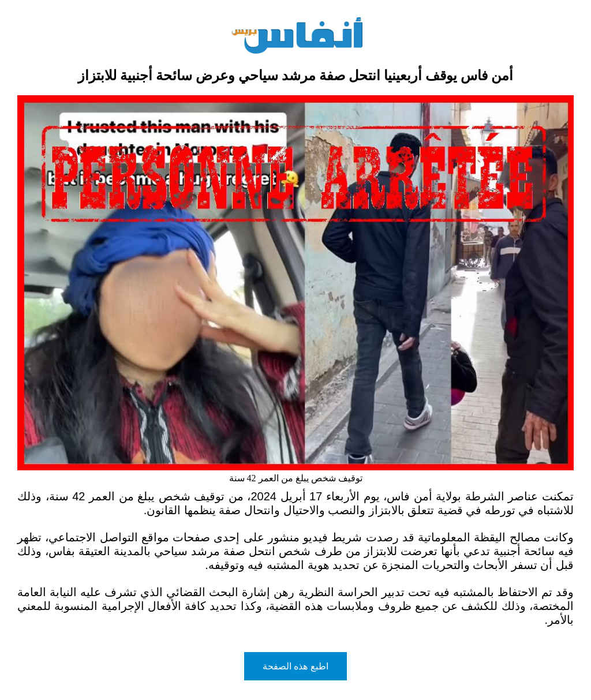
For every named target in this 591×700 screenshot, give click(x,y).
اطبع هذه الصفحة (295, 666)
